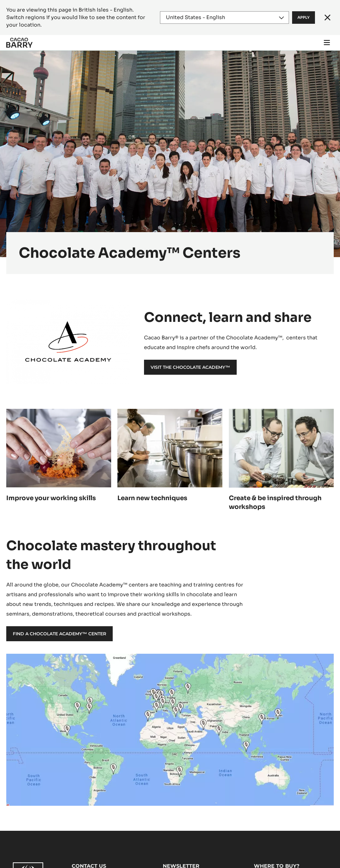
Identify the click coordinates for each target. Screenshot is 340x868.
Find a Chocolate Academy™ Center (59, 634)
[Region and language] (224, 18)
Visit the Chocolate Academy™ (190, 367)
